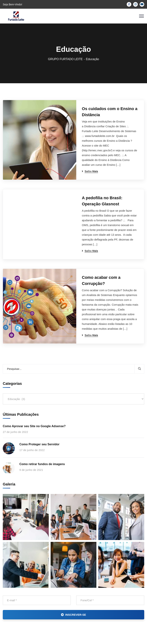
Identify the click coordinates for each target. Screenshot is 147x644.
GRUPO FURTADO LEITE (65, 59)
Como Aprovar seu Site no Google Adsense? (34, 426)
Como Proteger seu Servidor (39, 444)
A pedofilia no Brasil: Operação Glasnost (102, 201)
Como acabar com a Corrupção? (101, 280)
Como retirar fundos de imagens (42, 464)
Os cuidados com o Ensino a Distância (110, 112)
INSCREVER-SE (73, 615)
